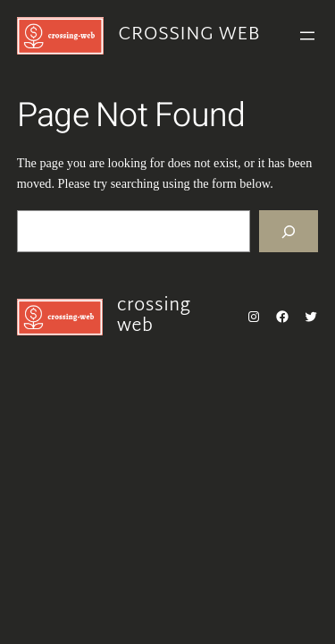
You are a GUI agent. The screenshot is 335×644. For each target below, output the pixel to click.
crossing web (188, 35)
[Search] (289, 231)
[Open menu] (307, 36)
